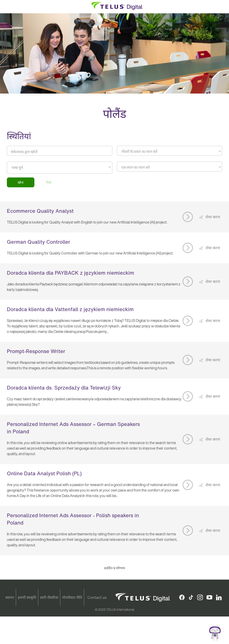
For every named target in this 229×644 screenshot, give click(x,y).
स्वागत (10, 597)
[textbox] (170, 152)
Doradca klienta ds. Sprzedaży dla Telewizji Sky (64, 388)
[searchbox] (32, 168)
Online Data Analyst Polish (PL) (44, 473)
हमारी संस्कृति (27, 597)
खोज (21, 182)
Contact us (97, 597)
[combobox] (170, 151)
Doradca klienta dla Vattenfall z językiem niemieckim (70, 309)
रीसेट (49, 182)
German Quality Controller (39, 242)
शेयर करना (212, 217)
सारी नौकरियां (49, 597)
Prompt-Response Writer (36, 351)
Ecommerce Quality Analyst (40, 211)
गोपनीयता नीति (72, 597)
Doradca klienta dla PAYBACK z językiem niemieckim (70, 273)
